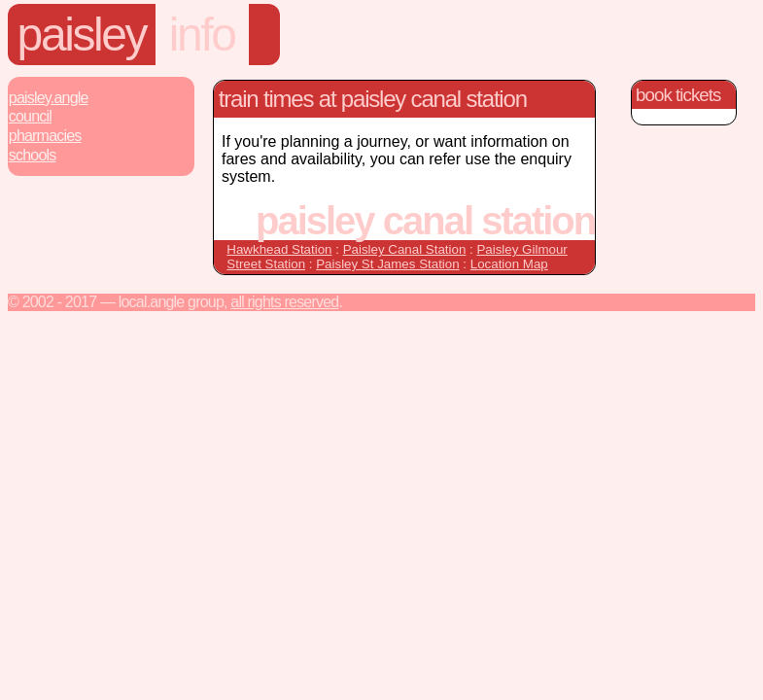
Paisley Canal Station (405, 249)
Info (202, 35)
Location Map (509, 264)
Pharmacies (45, 136)
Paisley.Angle (49, 98)
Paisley (82, 35)
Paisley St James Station (387, 264)
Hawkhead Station (279, 249)
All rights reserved (284, 302)
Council (30, 116)
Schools (33, 155)
